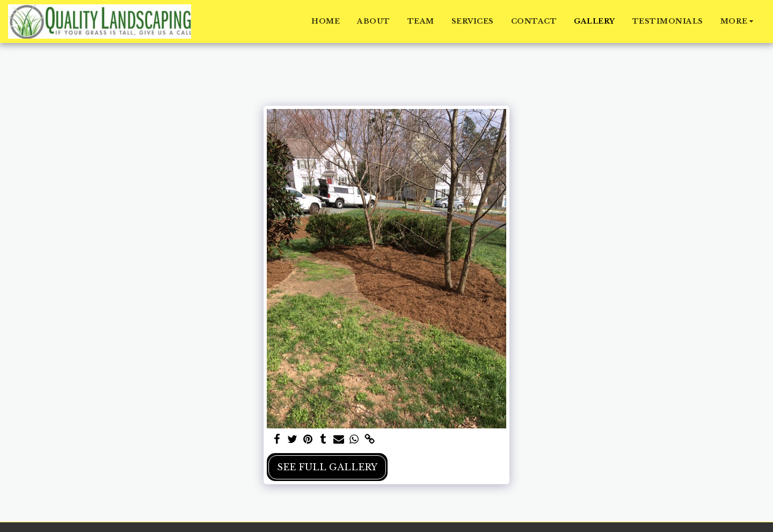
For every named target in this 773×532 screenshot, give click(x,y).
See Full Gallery (327, 467)
